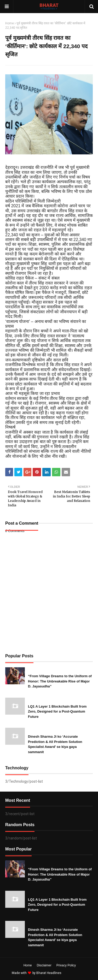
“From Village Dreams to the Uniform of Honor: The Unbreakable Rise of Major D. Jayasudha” (60, 681)
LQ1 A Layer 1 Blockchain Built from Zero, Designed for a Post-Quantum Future (57, 712)
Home (10, 23)
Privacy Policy (66, 965)
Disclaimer (44, 965)
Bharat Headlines (49, 973)
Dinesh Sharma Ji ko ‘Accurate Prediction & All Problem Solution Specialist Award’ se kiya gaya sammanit (55, 744)
